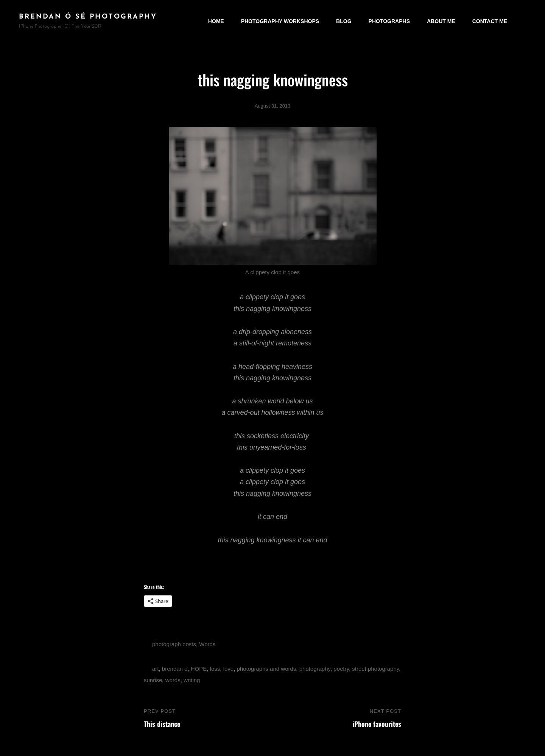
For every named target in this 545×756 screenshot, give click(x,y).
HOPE (199, 669)
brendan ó (175, 669)
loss (215, 669)
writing (192, 680)
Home (216, 21)
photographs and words (267, 669)
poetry (341, 669)
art (156, 669)
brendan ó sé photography (88, 17)
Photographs (389, 21)
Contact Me (490, 21)
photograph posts (174, 644)
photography (315, 669)
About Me (441, 21)
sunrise (153, 680)
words (173, 680)
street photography (375, 669)
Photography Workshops (280, 21)
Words (207, 644)
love (229, 669)
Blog (344, 21)
